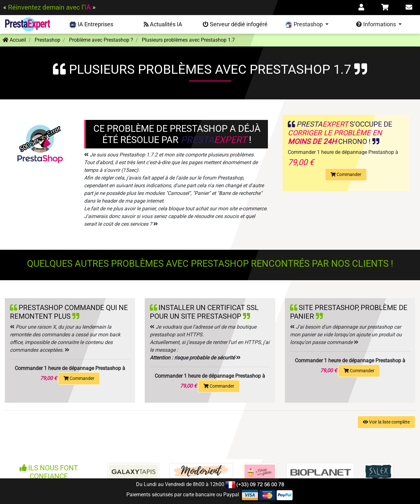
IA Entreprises (91, 25)
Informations (377, 24)
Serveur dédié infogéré (235, 24)
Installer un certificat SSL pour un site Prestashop (204, 312)
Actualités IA (163, 24)
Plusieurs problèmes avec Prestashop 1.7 (188, 40)
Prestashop (305, 25)
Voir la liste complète (386, 422)
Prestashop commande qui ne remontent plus (69, 312)
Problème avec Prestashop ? (101, 40)
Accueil (14, 40)
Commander (346, 174)
